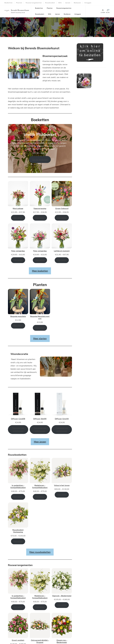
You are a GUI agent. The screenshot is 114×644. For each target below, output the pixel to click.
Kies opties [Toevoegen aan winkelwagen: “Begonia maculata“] (18, 326)
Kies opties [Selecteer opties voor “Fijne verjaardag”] (18, 260)
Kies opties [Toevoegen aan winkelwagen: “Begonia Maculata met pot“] (40, 328)
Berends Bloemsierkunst (20, 10)
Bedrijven (77, 3)
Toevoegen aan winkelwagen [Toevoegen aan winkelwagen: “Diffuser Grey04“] (62, 429)
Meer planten (40, 338)
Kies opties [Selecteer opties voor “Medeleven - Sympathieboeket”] (40, 497)
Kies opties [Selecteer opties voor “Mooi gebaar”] (18, 218)
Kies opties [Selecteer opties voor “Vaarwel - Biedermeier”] (62, 605)
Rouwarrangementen (34, 3)
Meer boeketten (40, 271)
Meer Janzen (40, 442)
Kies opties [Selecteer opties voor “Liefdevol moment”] (62, 260)
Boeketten (9, 3)
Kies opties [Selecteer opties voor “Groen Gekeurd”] (62, 218)
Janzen (68, 3)
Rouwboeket (50, 3)
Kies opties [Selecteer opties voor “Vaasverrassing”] (40, 218)
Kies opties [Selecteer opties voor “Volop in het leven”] (62, 495)
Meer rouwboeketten (40, 552)
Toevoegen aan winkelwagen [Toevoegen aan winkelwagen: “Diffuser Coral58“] (18, 429)
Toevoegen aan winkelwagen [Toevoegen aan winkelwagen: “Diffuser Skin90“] (40, 429)
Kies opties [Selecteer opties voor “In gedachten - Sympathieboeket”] (18, 497)
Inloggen (88, 3)
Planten (19, 3)
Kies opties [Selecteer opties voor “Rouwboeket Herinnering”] (18, 541)
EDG (60, 3)
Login (103, 11)
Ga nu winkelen (40, 159)
